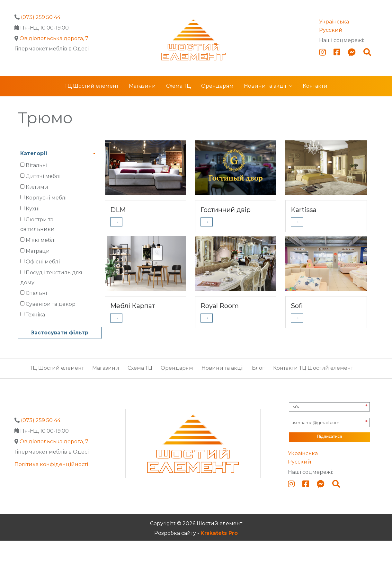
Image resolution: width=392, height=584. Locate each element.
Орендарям (217, 86)
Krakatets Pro (219, 533)
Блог (258, 368)
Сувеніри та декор (51, 304)
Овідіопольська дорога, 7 (54, 38)
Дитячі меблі (43, 176)
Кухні (33, 209)
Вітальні (36, 165)
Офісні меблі (43, 262)
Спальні (36, 293)
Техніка (35, 315)
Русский (331, 30)
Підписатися (329, 437)
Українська (334, 22)
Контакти (315, 86)
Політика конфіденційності (51, 464)
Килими (37, 187)
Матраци (38, 251)
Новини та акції (265, 86)
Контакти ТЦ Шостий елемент (313, 368)
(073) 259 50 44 (41, 17)
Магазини (142, 86)
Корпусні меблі (46, 198)
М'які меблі (41, 240)
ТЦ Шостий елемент (92, 86)
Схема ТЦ (178, 86)
